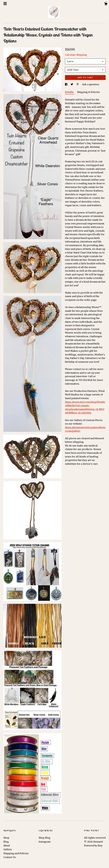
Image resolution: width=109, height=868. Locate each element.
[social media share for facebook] (66, 84)
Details (70, 92)
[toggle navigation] (5, 4)
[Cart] (106, 4)
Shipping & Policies (88, 92)
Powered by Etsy (93, 846)
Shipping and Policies (16, 853)
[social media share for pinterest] (78, 84)
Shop (6, 838)
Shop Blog (44, 838)
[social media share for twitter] (72, 84)
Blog (6, 842)
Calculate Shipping (76, 55)
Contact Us (10, 857)
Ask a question (91, 84)
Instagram (45, 842)
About (7, 846)
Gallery (8, 849)
